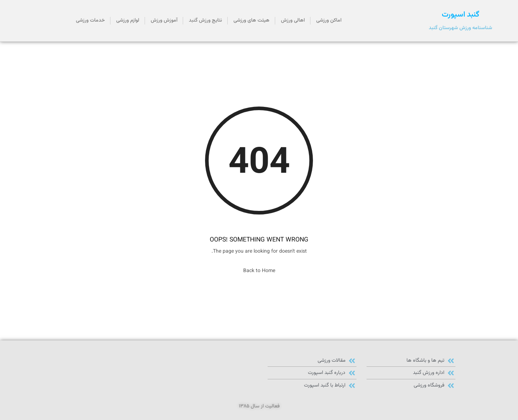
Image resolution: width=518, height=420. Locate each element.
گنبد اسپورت (460, 15)
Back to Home (259, 271)
